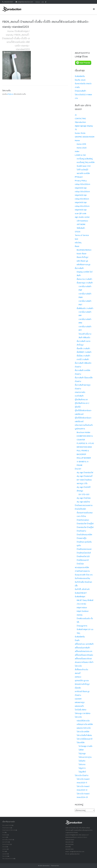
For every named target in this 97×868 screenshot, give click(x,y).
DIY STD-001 (84, 494)
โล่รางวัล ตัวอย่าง (82, 775)
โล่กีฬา (81, 750)
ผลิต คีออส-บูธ (82, 261)
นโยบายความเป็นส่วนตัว (84, 425)
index (77, 151)
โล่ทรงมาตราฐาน (85, 757)
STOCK (78, 232)
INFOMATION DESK (84, 447)
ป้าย (3, 832)
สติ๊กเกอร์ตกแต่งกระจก (84, 651)
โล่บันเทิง (82, 761)
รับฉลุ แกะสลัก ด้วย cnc (84, 575)
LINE (43, 2)
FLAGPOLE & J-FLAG (85, 443)
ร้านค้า (77, 640)
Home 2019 (81, 144)
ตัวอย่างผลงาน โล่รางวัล (9, 830)
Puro (58, 866)
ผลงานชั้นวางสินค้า (7, 840)
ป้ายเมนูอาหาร (82, 626)
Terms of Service (82, 235)
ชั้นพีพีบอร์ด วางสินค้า (85, 308)
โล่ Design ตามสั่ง (85, 746)
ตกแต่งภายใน (80, 392)
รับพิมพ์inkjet (22, 31)
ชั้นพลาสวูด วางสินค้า (85, 283)
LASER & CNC (80, 155)
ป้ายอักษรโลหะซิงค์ (84, 553)
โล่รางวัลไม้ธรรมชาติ (85, 739)
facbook (46, 2)
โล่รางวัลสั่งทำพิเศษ (84, 735)
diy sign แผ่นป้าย (83, 502)
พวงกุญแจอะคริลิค (82, 567)
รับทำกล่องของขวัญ (82, 578)
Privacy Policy (81, 181)
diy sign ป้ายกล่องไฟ (85, 472)
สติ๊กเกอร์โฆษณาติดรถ (83, 659)
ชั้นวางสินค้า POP (7, 825)
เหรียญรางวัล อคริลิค (85, 724)
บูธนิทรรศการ (80, 429)
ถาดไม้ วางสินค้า (83, 359)
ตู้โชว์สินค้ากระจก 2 (82, 403)
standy (10, 35)
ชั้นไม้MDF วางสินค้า (84, 352)
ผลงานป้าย (5, 842)
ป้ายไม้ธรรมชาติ (83, 560)
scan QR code (81, 213)
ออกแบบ (78, 677)
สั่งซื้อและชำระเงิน (81, 669)
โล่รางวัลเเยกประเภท (8, 859)
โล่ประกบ (82, 764)
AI (76, 115)
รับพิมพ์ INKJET (81, 593)
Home (10, 31)
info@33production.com (25, 2)
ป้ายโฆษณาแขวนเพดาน (84, 505)
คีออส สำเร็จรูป (82, 257)
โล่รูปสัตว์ (82, 772)
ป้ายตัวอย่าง (81, 531)
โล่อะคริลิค (81, 742)
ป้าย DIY (78, 469)
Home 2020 (82, 148)
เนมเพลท (78, 699)
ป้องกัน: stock (80, 80)
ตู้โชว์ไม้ (78, 407)
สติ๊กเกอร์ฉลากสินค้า (82, 648)
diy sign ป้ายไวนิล (84, 498)
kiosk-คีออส (81, 254)
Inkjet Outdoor (83, 611)
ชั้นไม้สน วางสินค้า (83, 356)
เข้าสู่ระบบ (10, 94)
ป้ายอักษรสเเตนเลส (84, 549)
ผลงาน (4, 837)
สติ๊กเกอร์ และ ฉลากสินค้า (84, 644)
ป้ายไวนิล (80, 564)
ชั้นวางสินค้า (79, 268)
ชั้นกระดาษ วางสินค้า (84, 279)
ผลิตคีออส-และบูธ (84, 264)
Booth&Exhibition (84, 250)
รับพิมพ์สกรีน (80, 76)
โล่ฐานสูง (82, 753)
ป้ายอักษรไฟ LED (83, 556)
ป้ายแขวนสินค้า (80, 91)
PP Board (79, 177)
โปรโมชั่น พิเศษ (81, 710)
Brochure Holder (84, 432)
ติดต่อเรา (38, 2)
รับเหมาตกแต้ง (6, 844)
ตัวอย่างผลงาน (6, 828)
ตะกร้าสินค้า (79, 396)
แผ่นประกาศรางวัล (84, 728)
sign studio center (82, 217)
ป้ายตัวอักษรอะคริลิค (84, 535)
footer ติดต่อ (80, 133)
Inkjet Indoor (82, 608)
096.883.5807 (9, 2)
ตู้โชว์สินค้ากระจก (81, 400)
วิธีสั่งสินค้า (81, 228)
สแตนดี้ (78, 673)
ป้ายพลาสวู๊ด (82, 538)
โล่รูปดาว (82, 768)
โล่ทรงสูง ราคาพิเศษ (83, 713)
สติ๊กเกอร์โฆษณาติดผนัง (84, 655)
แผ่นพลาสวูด (80, 702)
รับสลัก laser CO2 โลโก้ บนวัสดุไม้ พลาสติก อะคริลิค (84, 170)
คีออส (77, 246)
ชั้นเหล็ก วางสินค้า (83, 348)
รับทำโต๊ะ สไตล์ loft (82, 589)
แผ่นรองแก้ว (79, 706)
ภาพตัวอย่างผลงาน (82, 571)
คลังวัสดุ (78, 243)
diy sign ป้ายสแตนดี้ (85, 476)
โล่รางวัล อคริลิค (83, 732)
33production (46, 866)
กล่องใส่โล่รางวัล (83, 721)
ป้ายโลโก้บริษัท (80, 509)
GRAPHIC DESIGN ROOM (85, 137)
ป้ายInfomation (83, 520)
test (76, 239)
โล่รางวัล (78, 717)
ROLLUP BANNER (84, 458)
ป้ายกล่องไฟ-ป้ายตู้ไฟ (85, 524)
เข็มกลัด (78, 688)
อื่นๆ (4, 851)
